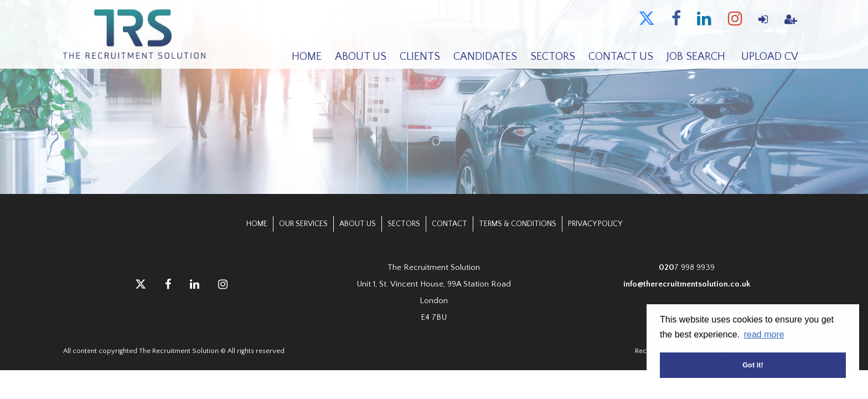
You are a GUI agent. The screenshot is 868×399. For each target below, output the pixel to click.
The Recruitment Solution (136, 35)
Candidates (485, 57)
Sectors (553, 57)
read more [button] (764, 334)
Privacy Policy (595, 224)
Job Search (696, 57)
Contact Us (621, 57)
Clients (420, 57)
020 (666, 267)
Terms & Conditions (518, 224)
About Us (361, 57)
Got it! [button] (753, 365)
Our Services (303, 224)
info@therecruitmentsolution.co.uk (687, 284)
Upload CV (770, 57)
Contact (449, 224)
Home (307, 57)
